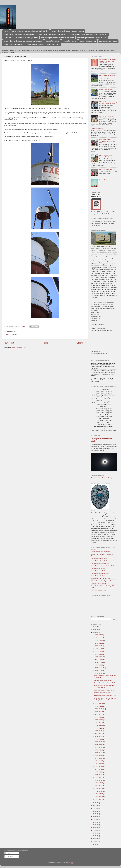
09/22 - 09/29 (99, 673)
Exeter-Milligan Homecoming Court (105, 695)
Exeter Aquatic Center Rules (13, 44)
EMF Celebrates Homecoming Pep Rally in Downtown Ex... (105, 699)
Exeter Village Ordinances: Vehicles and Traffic (58, 38)
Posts (8, 853)
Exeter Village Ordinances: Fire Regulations (19, 34)
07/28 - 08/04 (99, 720)
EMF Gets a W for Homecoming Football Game (104, 686)
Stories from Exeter (53, 41)
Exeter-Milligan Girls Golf (99, 571)
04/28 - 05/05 (99, 756)
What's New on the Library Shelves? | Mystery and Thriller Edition (108, 61)
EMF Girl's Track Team (106, 116)
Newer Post (9, 343)
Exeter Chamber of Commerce (100, 552)
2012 (95, 833)
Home (6, 31)
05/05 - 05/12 (99, 753)
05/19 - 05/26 (99, 747)
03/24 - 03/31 (99, 769)
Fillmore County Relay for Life (100, 583)
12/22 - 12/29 (99, 638)
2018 (95, 817)
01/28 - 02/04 (99, 791)
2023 (95, 803)
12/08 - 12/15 (99, 643)
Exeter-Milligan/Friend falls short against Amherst (108, 76)
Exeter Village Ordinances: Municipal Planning (68, 31)
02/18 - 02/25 (99, 783)
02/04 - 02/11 (99, 788)
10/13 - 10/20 (99, 665)
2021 (95, 808)
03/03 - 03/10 (99, 777)
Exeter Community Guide (108, 41)
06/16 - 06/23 (99, 736)
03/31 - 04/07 (99, 766)
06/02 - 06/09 (99, 742)
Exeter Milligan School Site (99, 561)
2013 (95, 830)
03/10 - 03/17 (99, 775)
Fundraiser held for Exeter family (104, 690)
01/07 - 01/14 (99, 799)
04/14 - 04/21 (99, 761)
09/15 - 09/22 (99, 703)
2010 (95, 839)
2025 (95, 630)
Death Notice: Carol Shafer (103, 693)
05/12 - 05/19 (99, 750)
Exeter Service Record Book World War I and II (43, 44)
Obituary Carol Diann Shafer (103, 680)
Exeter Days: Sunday (106, 89)
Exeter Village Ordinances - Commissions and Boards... (23, 41)
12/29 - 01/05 (99, 635)
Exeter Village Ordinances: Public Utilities (52, 34)
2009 (95, 841)
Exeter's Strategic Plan (88, 41)
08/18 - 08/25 (99, 712)
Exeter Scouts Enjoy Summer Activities (106, 156)
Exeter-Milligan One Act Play (100, 573)
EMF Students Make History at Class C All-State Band (108, 103)
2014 (95, 828)
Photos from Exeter (70, 41)
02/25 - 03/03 (99, 780)
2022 (95, 806)
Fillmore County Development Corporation (104, 581)
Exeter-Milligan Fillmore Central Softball (103, 566)
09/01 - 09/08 (99, 709)
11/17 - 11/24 (99, 651)
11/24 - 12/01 (99, 649)
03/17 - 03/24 (99, 772)
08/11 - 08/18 (99, 714)
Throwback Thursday (97, 129)
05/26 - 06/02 (99, 745)
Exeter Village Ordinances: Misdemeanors (92, 38)
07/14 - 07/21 (99, 725)
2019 (95, 814)
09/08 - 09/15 (99, 706)
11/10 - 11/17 (99, 654)
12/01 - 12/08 (99, 646)
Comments (9, 856)
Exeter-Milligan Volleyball (99, 576)
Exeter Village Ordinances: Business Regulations (21, 38)
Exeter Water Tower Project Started (105, 683)
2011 (95, 836)
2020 (95, 811)
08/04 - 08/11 (99, 717)
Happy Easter (104, 180)
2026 (95, 627)
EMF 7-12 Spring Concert (107, 169)
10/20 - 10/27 (99, 662)
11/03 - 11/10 (99, 657)
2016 (95, 822)
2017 (95, 819)
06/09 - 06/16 (99, 739)
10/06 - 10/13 (99, 668)
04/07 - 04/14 (99, 764)
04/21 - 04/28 (99, 758)
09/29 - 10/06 (99, 671)
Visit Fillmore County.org (98, 590)
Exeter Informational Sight (99, 558)
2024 (95, 632)
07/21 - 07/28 (99, 723)
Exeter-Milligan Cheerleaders (100, 563)
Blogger (72, 863)
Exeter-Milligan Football (98, 568)
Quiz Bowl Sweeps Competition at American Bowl (107, 141)
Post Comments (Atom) (20, 347)
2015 (95, 825)
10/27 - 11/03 (99, 660)
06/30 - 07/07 (99, 731)
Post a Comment (12, 335)
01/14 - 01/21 (99, 797)
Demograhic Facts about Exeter (101, 578)
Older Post (81, 343)
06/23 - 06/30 (99, 734)
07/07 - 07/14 (99, 728)
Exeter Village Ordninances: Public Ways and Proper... (89, 34)
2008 (95, 844)
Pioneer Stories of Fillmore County (101, 478)
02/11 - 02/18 (99, 786)
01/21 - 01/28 (99, 794)
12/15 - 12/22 (99, 640)
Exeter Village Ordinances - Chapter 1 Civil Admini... (30, 31)
